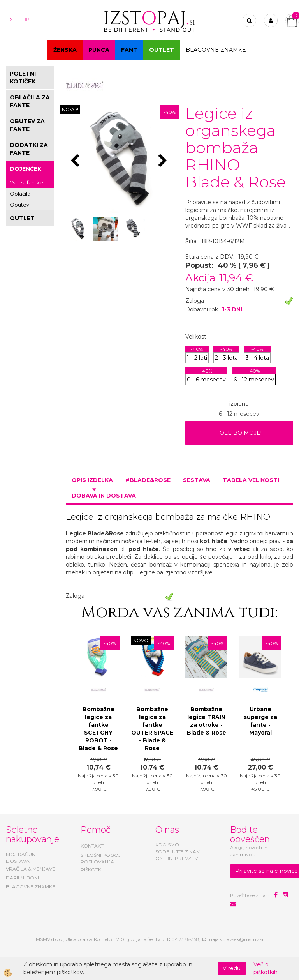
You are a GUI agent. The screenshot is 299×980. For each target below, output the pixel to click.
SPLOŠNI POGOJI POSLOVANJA (101, 858)
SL (12, 19)
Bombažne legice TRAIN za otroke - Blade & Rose (207, 721)
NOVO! (70, 109)
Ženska (65, 50)
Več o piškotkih (266, 968)
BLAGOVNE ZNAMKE (31, 887)
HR (26, 19)
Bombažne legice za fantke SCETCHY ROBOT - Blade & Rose (98, 729)
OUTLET (162, 50)
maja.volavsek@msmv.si (235, 939)
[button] (164, 161)
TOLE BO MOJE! (239, 433)
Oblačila (20, 194)
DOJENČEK (26, 169)
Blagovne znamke (216, 50)
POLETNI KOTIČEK (23, 78)
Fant (129, 50)
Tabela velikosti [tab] (251, 480)
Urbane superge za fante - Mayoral (260, 721)
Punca (99, 50)
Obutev (19, 205)
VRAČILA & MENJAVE (31, 869)
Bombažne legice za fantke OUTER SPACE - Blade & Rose (152, 729)
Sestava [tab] (197, 480)
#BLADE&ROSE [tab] (148, 480)
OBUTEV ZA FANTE (27, 125)
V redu (232, 968)
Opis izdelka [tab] (92, 480)
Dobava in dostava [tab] (104, 496)
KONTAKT (92, 846)
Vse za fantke (26, 182)
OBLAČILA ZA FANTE (30, 101)
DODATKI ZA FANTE (29, 149)
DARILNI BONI (22, 878)
